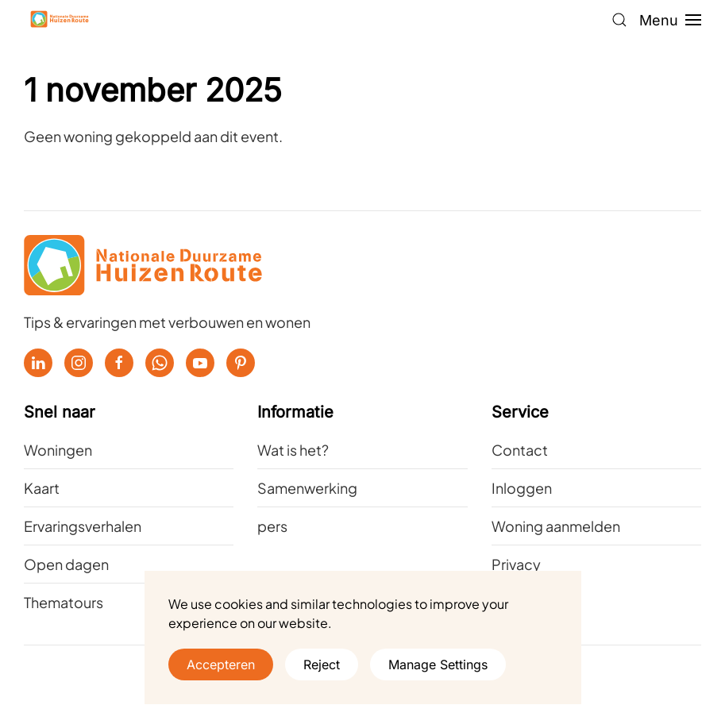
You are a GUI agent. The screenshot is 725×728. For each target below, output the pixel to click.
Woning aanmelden (556, 526)
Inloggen (522, 488)
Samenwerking (307, 488)
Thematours (64, 602)
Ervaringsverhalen (83, 526)
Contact (520, 450)
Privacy (516, 564)
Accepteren (221, 664)
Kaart (42, 488)
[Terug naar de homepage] (60, 20)
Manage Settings (438, 664)
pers (272, 526)
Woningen (58, 450)
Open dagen (66, 564)
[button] (619, 20)
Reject (322, 664)
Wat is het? (293, 450)
